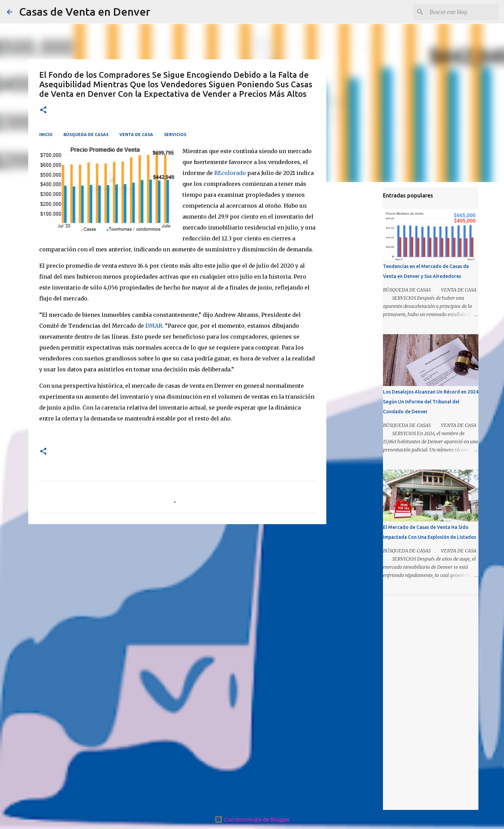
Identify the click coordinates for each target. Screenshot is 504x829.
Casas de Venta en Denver (85, 12)
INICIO (46, 135)
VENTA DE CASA (136, 135)
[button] (43, 110)
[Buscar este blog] (463, 12)
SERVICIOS (175, 135)
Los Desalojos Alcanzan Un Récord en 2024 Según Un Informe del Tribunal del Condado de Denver (431, 402)
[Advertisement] (177, 582)
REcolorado (230, 173)
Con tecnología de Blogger (252, 819)
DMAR (154, 326)
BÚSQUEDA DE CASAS (86, 135)
